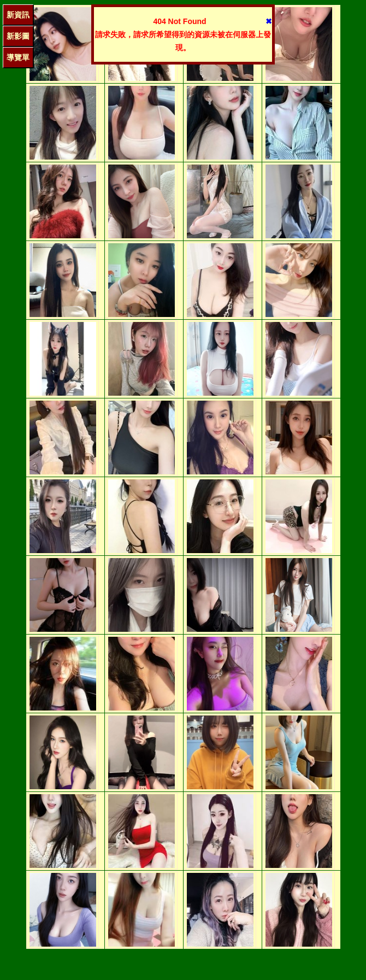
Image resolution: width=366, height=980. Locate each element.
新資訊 (18, 15)
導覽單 (18, 57)
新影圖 (18, 36)
